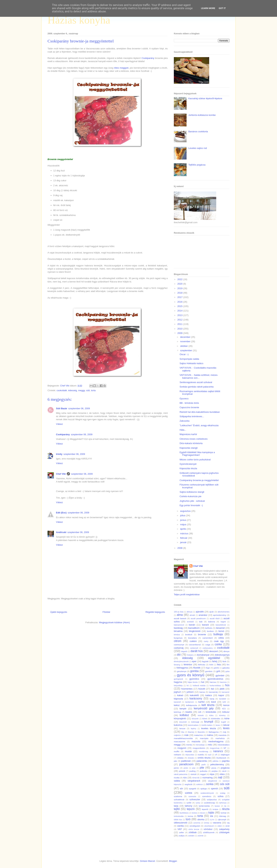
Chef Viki (61, 474)
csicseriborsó (195, 645)
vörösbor (208, 829)
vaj (228, 823)
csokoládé (62, 390)
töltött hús (178, 820)
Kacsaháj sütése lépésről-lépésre (205, 98)
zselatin (191, 836)
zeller (181, 832)
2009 (180, 333)
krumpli (209, 722)
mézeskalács (223, 745)
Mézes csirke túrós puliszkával (195, 460)
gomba (195, 671)
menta (189, 745)
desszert (213, 651)
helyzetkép (178, 686)
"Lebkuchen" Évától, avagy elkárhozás (199, 425)
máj (224, 732)
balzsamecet (179, 625)
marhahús (220, 738)
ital (212, 689)
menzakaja (200, 745)
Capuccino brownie (189, 407)
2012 (180, 320)
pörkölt (182, 771)
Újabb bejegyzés (59, 612)
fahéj (215, 661)
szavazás (192, 796)
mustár (188, 751)
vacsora (217, 823)
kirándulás (211, 712)
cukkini (193, 641)
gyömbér (220, 675)
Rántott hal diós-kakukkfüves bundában (200, 412)
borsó (221, 631)
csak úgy (219, 641)
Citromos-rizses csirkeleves (193, 439)
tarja (176, 806)
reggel (203, 774)
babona (212, 622)
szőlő (189, 803)
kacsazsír (226, 692)
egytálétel (214, 658)
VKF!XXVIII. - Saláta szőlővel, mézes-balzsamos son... (199, 376)
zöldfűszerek (209, 832)
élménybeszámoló (181, 662)
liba (183, 732)
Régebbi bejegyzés (155, 612)
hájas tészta (193, 682)
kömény (222, 715)
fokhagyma (182, 668)
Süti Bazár (62, 408)
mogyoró (182, 748)
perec (176, 768)
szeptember (187, 350)
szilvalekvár (179, 799)
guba (227, 671)
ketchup (177, 712)
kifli (200, 712)
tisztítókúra (184, 813)
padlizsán (186, 761)
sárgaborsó (213, 781)
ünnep (207, 823)
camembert (208, 638)
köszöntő (183, 722)
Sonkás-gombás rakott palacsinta (196, 387)
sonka (210, 784)
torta (93, 390)
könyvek (195, 719)
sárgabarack (194, 781)
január (184, 542)
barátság (178, 628)
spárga (204, 789)
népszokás (190, 755)
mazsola (196, 741)
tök (212, 816)
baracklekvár (221, 625)
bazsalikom (194, 628)
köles (211, 715)
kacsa (202, 692)
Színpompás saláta (189, 359)
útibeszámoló (181, 823)
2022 (180, 279)
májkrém (177, 735)
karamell (177, 702)
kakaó (180, 695)
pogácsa (225, 768)
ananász (203, 615)
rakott (224, 771)
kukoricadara (193, 725)
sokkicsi (199, 784)
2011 (180, 324)
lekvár (226, 725)
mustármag (204, 752)
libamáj (191, 732)
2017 (180, 297)
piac (194, 768)
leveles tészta (209, 728)
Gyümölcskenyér (188, 464)
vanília (180, 826)
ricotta (177, 778)
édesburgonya (222, 655)
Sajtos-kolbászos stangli (192, 492)
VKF (180, 829)
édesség (73, 390)
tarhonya (223, 803)
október (184, 346)
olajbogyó (225, 755)
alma (180, 615)
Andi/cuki (61, 532)
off (216, 755)
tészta (226, 809)
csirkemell (194, 648)
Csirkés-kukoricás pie (190, 496)
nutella (201, 755)
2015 (180, 306)
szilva (221, 796)
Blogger (173, 861)
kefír (224, 702)
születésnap (210, 803)
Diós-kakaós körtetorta (191, 443)
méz (210, 745)
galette (216, 668)
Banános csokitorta (198, 131)
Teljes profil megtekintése (187, 594)
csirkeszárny (208, 648)
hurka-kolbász (215, 686)
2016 (180, 302)
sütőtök (188, 793)
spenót (214, 789)
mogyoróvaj (215, 748)
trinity (59, 454)
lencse (182, 728)
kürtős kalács (207, 725)
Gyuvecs (184, 399)
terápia (215, 809)
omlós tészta (204, 758)
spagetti (192, 789)
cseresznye (179, 645)
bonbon (210, 631)
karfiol (201, 702)
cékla (221, 638)
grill (218, 671)
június (184, 520)
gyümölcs (194, 679)
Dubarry (190, 655)
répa (212, 774)
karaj (212, 699)
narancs (218, 751)
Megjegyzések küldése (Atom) (114, 622)
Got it (222, 8)
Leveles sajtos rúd (198, 148)
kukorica (178, 725)
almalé (192, 615)
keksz (177, 705)
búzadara (192, 638)
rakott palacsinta (181, 774)
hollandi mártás (199, 686)
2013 (180, 315)
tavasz (217, 806)
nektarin (178, 755)
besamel (220, 628)
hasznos (223, 682)
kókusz (226, 712)
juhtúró (190, 692)
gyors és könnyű (191, 675)
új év (212, 820)
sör (181, 789)
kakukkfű (194, 695)
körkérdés (216, 718)
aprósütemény (220, 615)
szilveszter (195, 799)
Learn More (208, 8)
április (184, 529)
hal (203, 682)
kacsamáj (213, 692)
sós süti (225, 784)
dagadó (184, 651)
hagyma (178, 682)
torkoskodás (179, 816)
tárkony (189, 806)
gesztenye (182, 671)
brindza (177, 635)
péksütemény (217, 764)
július (183, 515)
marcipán (204, 738)
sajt (220, 777)
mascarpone (179, 741)
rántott (194, 774)
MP (225, 748)
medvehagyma (216, 741)
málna (210, 735)
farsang (177, 665)
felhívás (202, 665)
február (184, 538)
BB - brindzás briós (189, 403)
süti (88, 390)
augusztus (186, 511)
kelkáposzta (191, 705)
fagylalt (205, 661)
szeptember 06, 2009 (79, 408)
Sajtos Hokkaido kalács (191, 363)
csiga (208, 645)
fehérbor (188, 665)
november (186, 341)
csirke (218, 644)
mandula (222, 735)
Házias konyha (79, 20)
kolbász (184, 715)
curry (206, 641)
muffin (177, 751)
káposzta (178, 699)
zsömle (200, 836)
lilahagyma (214, 732)
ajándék (200, 612)
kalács (209, 695)
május (184, 524)
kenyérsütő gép (204, 708)
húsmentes (187, 689)
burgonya (178, 638)
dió (179, 655)
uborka (201, 819)
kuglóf (224, 722)
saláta (177, 781)
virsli (227, 826)
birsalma (178, 631)
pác (176, 761)
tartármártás (204, 806)
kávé (213, 702)
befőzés (209, 628)
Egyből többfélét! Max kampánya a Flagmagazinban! (197, 454)
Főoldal (106, 612)
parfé (204, 765)
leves (226, 728)
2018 (180, 293)
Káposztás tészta (188, 468)
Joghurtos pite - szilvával (192, 501)
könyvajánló (180, 718)
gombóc (209, 671)
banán (192, 625)
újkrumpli (222, 819)
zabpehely (224, 829)
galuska (226, 668)
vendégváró (195, 826)
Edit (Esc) (61, 513)
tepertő (205, 809)
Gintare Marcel (147, 861)
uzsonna (197, 823)
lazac (218, 725)
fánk (224, 661)
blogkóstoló (195, 631)
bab (201, 622)
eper (194, 661)
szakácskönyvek (207, 793)
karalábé (223, 699)
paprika (226, 761)
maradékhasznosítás (183, 738)
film (228, 665)
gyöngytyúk (179, 679)
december (186, 337)
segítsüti (188, 784)
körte (227, 718)
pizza (214, 768)
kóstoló (201, 715)
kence (226, 705)
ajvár (212, 612)
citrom (178, 641)
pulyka (215, 771)
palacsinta (202, 761)
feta (219, 665)
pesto (186, 768)
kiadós (189, 712)
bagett (223, 622)
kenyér (183, 709)
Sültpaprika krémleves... (192, 416)
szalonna (178, 796)
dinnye (226, 651)
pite (202, 768)
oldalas (180, 758)
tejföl (177, 809)
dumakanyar (203, 655)
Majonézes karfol (188, 434)
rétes (222, 774)
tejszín (191, 809)
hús (227, 685)
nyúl (210, 755)
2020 (180, 284)
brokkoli (189, 634)
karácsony (196, 698)
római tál (196, 778)
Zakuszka (184, 421)
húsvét (202, 689)
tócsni (203, 813)
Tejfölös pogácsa (197, 165)
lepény (194, 729)
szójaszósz (212, 799)
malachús (198, 735)
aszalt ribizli (215, 619)
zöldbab (193, 832)
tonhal (223, 813)
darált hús (197, 651)
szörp (198, 803)
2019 (180, 288)
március (185, 533)
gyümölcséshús (215, 679)
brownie (202, 634)
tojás (211, 813)
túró (188, 819)
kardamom (190, 702)
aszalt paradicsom (198, 619)
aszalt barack (180, 618)
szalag (223, 793)
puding (192, 771)
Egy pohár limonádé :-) (191, 505)
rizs (185, 778)
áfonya (189, 612)
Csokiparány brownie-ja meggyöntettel (199, 480)
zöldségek (224, 832)
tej (225, 806)
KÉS (224, 709)
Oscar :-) (184, 354)
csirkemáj (179, 648)
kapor (221, 695)
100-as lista (179, 612)
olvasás (191, 758)
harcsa (213, 682)
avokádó (190, 622)
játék (222, 689)
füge (208, 668)
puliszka (204, 771)
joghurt (177, 692)
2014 (180, 311)
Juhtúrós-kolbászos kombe (202, 115)
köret (205, 718)
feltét (211, 665)
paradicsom (186, 764)
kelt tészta (208, 705)
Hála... (183, 430)
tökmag (223, 816)
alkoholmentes (224, 612)
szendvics (207, 796)
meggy (81, 390)
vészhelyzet (209, 826)
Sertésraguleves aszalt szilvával (196, 382)
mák (186, 735)
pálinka (215, 761)
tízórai (194, 813)
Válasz (59, 424)
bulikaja (218, 634)
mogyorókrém (199, 748)
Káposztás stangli (188, 448)
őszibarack (221, 758)
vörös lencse (194, 829)
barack (205, 625)
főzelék (197, 668)
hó (188, 686)
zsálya (182, 836)
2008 (180, 548)
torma (190, 816)
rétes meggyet (121, 68)
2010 (180, 329)
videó (219, 826)
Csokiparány (148, 58)
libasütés (201, 732)
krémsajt (195, 722)
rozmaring (208, 778)
